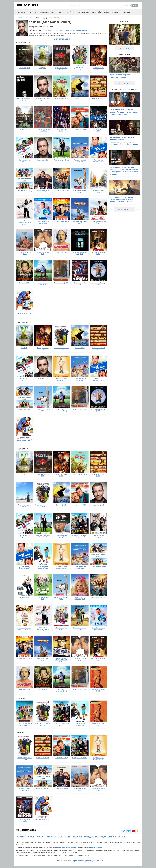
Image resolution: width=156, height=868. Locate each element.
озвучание (77, 30)
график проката (111, 12)
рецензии (32, 12)
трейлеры (71, 12)
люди (68, 837)
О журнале (126, 12)
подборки (77, 837)
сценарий (58, 30)
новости (21, 12)
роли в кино (48, 30)
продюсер (67, 30)
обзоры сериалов (47, 12)
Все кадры (124, 48)
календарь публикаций (95, 837)
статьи (61, 12)
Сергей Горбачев (95, 847)
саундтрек (87, 30)
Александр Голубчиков (66, 847)
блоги (60, 837)
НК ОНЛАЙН (97, 12)
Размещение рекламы (95, 861)
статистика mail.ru (117, 837)
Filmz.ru (126, 842)
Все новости (124, 83)
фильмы (41, 837)
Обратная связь (78, 861)
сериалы (51, 837)
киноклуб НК (84, 12)
